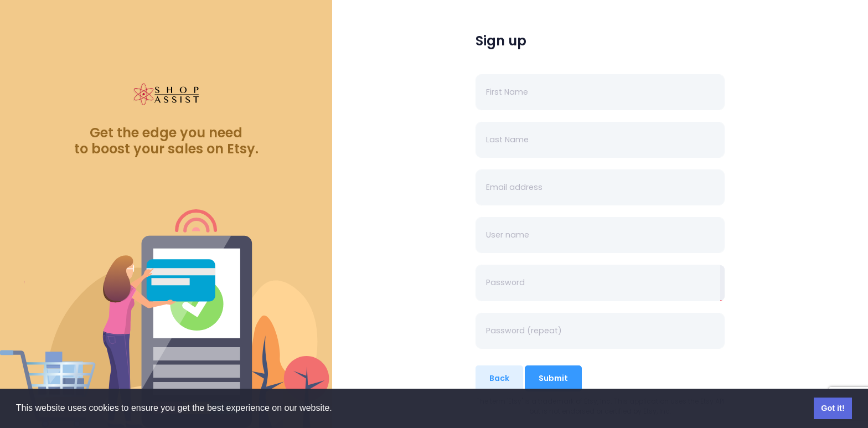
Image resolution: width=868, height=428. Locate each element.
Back (499, 378)
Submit (553, 378)
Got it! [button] (833, 408)
